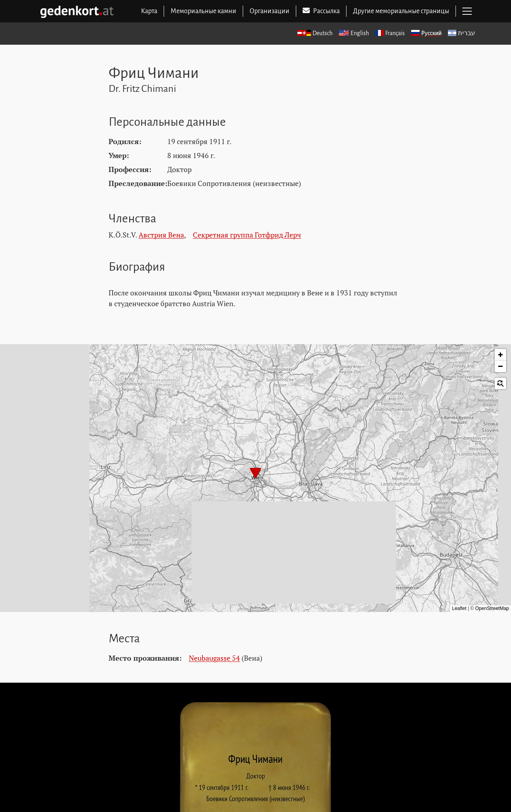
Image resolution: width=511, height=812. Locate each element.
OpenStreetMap (492, 608)
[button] (255, 474)
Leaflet (459, 608)
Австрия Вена (161, 235)
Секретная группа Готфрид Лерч (247, 235)
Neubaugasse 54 (214, 658)
